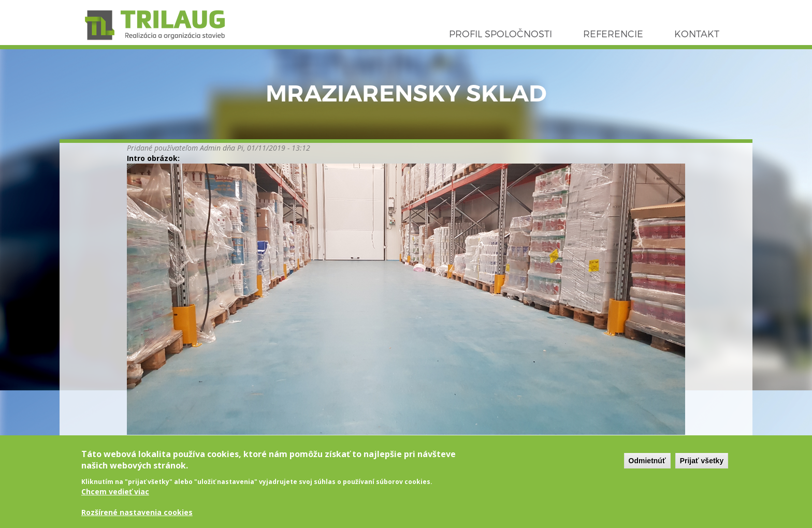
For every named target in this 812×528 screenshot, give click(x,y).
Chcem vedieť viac (115, 499)
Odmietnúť (647, 467)
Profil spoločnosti (501, 33)
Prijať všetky (702, 467)
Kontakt (697, 33)
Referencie (613, 33)
